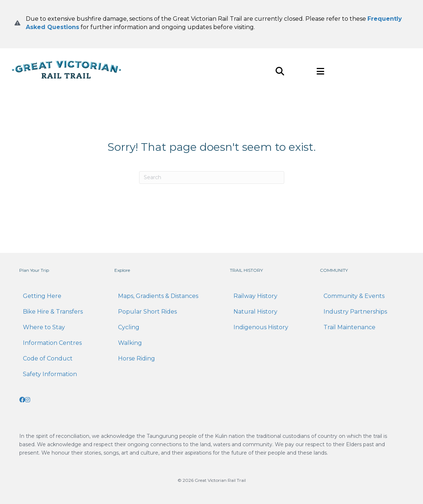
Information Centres (52, 343)
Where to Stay (44, 327)
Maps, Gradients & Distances (158, 296)
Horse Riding (137, 358)
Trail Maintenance (349, 327)
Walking (130, 343)
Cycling (129, 327)
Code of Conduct (48, 358)
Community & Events (354, 296)
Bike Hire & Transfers (53, 312)
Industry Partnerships (355, 312)
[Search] (212, 178)
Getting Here (42, 296)
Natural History (255, 312)
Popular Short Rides (147, 312)
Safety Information (50, 374)
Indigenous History (261, 327)
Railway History (255, 296)
